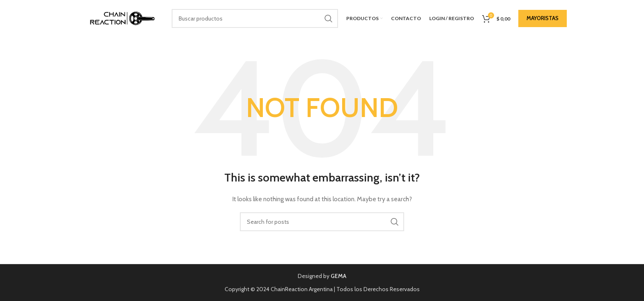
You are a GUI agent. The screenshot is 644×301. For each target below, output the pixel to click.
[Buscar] (255, 18)
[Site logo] (120, 18)
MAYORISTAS (543, 18)
